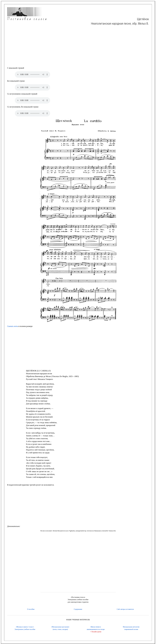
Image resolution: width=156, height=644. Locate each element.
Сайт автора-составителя (125, 609)
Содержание (78, 609)
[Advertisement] (78, 46)
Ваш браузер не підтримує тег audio (32, 74)
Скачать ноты (13, 326)
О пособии (31, 609)
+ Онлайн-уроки (96, 632)
